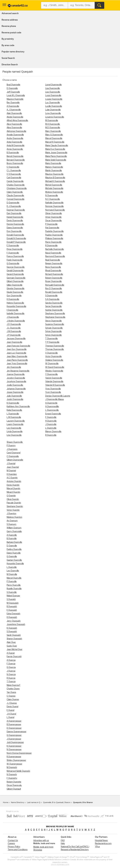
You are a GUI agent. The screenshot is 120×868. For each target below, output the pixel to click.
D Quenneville (13, 203)
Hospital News (101, 841)
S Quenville (12, 592)
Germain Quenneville (16, 278)
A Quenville (12, 535)
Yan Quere (11, 692)
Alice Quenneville (14, 124)
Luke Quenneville (53, 110)
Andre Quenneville (15, 138)
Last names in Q (34, 803)
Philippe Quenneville (54, 239)
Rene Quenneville (53, 267)
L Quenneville (13, 414)
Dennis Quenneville (15, 224)
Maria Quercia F (14, 685)
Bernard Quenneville (16, 160)
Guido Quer (12, 646)
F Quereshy (12, 778)
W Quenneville (52, 364)
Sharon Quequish (14, 639)
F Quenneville (13, 253)
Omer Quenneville (53, 217)
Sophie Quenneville (54, 310)
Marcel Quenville (14, 578)
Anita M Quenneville (15, 146)
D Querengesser (14, 728)
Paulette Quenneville (54, 231)
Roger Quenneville (53, 281)
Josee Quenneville (15, 392)
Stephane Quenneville (55, 314)
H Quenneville (13, 299)
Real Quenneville (53, 260)
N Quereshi (12, 775)
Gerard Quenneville (15, 274)
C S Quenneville (14, 174)
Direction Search (10, 65)
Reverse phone (9, 26)
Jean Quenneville (14, 342)
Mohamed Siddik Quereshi (18, 771)
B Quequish (12, 607)
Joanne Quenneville (16, 374)
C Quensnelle (13, 456)
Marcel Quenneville (54, 138)
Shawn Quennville (15, 442)
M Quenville (12, 574)
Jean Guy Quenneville (17, 349)
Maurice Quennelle (15, 99)
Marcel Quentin (13, 489)
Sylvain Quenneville (54, 328)
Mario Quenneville (53, 163)
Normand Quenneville (55, 210)
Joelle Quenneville (15, 385)
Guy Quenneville (14, 296)
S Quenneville (51, 296)
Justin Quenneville (15, 399)
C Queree (11, 696)
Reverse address (10, 20)
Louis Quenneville (53, 96)
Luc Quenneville (53, 103)
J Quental (11, 464)
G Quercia (11, 667)
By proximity (8, 39)
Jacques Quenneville (16, 339)
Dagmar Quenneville (16, 210)
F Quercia (11, 664)
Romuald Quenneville (55, 285)
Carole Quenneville (15, 181)
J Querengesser (14, 739)
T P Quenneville (52, 342)
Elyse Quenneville (15, 249)
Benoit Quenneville (15, 156)
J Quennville (51, 424)
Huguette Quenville (15, 564)
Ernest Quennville (53, 414)
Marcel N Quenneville (55, 142)
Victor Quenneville (53, 357)
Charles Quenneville (16, 185)
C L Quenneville (14, 171)
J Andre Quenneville (16, 321)
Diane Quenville (14, 553)
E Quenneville (13, 246)
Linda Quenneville (15, 432)
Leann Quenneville (15, 424)
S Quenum (11, 524)
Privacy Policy (14, 847)
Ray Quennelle (13, 103)
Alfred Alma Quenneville (17, 121)
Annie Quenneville (15, 149)
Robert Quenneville (54, 278)
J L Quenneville (14, 328)
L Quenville (12, 567)
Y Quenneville (51, 374)
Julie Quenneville (14, 396)
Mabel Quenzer (13, 596)
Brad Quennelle (13, 85)
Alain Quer (11, 642)
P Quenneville (51, 224)
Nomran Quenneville (54, 206)
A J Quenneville (14, 110)
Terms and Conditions (18, 850)
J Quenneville (13, 317)
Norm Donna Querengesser (19, 753)
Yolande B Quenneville (55, 385)
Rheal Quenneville (53, 271)
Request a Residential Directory (75, 850)
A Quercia (11, 660)
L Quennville (51, 428)
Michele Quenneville (54, 188)
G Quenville (12, 557)
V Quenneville (51, 353)
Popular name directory (13, 52)
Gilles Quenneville (15, 285)
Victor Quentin (13, 510)
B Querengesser (14, 725)
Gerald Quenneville (15, 271)
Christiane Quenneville (17, 188)
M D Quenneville (53, 128)
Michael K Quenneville (55, 181)
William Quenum (14, 528)
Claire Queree (13, 700)
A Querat (11, 653)
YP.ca (97, 847)
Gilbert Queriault (14, 789)
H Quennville (51, 421)
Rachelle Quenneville (55, 249)
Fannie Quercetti (14, 657)
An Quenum (12, 521)
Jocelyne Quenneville (16, 382)
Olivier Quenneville (54, 214)
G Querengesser (14, 735)
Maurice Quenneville (54, 174)
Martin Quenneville (54, 171)
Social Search (8, 58)
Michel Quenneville (54, 185)
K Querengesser (14, 746)
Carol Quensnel (14, 453)
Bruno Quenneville (15, 163)
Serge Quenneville (53, 306)
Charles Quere (13, 689)
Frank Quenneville (15, 260)
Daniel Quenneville (15, 217)
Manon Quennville (53, 432)
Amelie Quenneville (15, 135)
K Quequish (12, 628)
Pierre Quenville (14, 585)
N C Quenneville (53, 199)
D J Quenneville (14, 206)
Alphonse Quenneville (16, 131)
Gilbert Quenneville (15, 281)
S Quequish (12, 632)
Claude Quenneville (15, 196)
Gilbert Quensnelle (15, 460)
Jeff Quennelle (13, 92)
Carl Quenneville (14, 178)
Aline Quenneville (14, 128)
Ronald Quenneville (54, 292)
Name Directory (18, 803)
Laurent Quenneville (16, 421)
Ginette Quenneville (15, 289)
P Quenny (11, 446)
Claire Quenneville (15, 192)
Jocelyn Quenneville (16, 378)
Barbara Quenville (14, 542)
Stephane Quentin (15, 506)
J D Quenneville (14, 324)
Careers (11, 844)
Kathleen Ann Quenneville (18, 407)
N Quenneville (52, 196)
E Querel (10, 710)
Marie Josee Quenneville (56, 153)
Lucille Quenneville (54, 106)
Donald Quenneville (15, 235)
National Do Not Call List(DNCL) (75, 847)
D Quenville (12, 546)
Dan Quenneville (14, 214)
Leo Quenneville (14, 428)
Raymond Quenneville (55, 256)
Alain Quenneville (14, 113)
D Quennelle (12, 88)
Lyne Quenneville (53, 113)
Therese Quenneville (55, 346)
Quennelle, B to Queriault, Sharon (57, 803)
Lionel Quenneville (53, 85)
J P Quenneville (14, 335)
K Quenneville (13, 403)
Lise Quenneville (53, 92)
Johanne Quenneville (16, 389)
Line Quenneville (14, 435)
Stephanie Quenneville (55, 317)
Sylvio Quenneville (53, 335)
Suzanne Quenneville (55, 324)
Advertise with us (41, 841)
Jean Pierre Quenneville (17, 360)
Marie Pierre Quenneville (56, 156)
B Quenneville (13, 153)
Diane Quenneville (15, 228)
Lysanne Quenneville (55, 117)
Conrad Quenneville (15, 199)
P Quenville (12, 582)
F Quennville (51, 417)
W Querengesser (14, 764)
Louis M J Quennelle (16, 96)
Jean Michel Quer (15, 650)
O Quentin (11, 496)
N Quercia (11, 675)
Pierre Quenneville (53, 242)
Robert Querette (14, 782)
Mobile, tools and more (43, 847)
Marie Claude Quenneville (57, 146)
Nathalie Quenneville (54, 203)
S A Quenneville (52, 299)
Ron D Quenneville (54, 289)
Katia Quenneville (14, 410)
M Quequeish (13, 603)
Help (63, 844)
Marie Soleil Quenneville (56, 160)
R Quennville (51, 435)
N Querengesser (14, 750)
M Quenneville (52, 121)
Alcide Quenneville (15, 117)
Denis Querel (12, 707)
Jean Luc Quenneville (16, 353)
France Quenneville (15, 256)
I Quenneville (12, 310)
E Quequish (12, 610)
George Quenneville (16, 267)
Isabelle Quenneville (15, 314)
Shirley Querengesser (16, 760)
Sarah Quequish (14, 635)
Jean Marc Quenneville (17, 357)
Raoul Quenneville (53, 253)
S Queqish (11, 599)
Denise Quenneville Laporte (58, 396)
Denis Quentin (13, 485)
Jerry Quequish (14, 621)
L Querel (10, 717)
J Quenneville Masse (55, 399)
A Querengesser (14, 721)
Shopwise (38, 850)
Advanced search (10, 14)
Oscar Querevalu (14, 785)
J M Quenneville (14, 332)
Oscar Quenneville (53, 221)
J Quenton (11, 514)
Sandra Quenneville (54, 303)
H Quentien (12, 474)
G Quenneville (13, 264)
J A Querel (11, 714)
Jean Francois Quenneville (18, 346)
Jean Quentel (13, 467)
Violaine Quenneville (54, 360)
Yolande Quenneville (54, 382)
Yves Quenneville (53, 389)
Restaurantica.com (103, 844)
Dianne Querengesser (16, 732)
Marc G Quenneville (54, 135)
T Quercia (11, 682)
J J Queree (12, 703)
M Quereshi (12, 767)
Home (6, 803)
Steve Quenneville (53, 321)
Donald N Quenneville (16, 239)
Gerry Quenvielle (14, 532)
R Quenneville (51, 246)
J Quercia (11, 671)
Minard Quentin (13, 492)
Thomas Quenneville (55, 349)
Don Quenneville (14, 231)
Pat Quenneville (52, 228)
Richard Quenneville (54, 274)
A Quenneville (13, 106)
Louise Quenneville (54, 99)
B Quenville (12, 539)
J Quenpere (12, 449)
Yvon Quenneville (53, 392)
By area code (8, 45)
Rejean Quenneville (54, 264)
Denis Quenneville (15, 221)
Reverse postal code (11, 33)
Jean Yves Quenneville (17, 364)
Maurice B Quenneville (55, 178)
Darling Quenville (14, 549)
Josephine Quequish (16, 624)
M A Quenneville (53, 124)
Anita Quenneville (14, 142)
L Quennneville (52, 410)
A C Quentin (12, 478)
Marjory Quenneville (54, 167)
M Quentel (11, 471)
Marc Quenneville (53, 131)
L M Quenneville (14, 417)
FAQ (63, 841)
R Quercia (11, 678)
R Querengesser (14, 757)
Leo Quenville (13, 571)
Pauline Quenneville (54, 235)
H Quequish (12, 617)
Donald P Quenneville (16, 242)
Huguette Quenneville (16, 306)
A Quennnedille (52, 407)
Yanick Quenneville (54, 378)
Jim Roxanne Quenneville (18, 371)
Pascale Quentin (14, 503)
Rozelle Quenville (14, 589)
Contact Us (13, 841)
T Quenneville (51, 339)
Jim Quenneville (14, 367)
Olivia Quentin (13, 499)
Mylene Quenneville (54, 192)
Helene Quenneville (15, 303)
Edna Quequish (13, 614)
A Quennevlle (51, 403)
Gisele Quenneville (15, 292)
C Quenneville (13, 167)
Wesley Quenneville (54, 371)
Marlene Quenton (14, 517)
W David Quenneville (55, 367)
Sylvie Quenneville (53, 332)
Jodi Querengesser (15, 742)
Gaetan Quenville (14, 560)
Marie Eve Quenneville (55, 149)
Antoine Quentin (14, 481)
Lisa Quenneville (53, 88)
